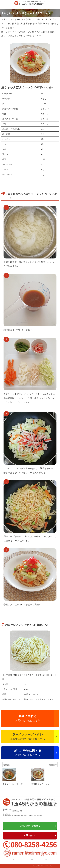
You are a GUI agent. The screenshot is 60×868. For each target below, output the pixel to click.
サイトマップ (48, 860)
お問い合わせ (30, 835)
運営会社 (12, 860)
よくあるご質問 (30, 860)
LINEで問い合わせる (30, 826)
